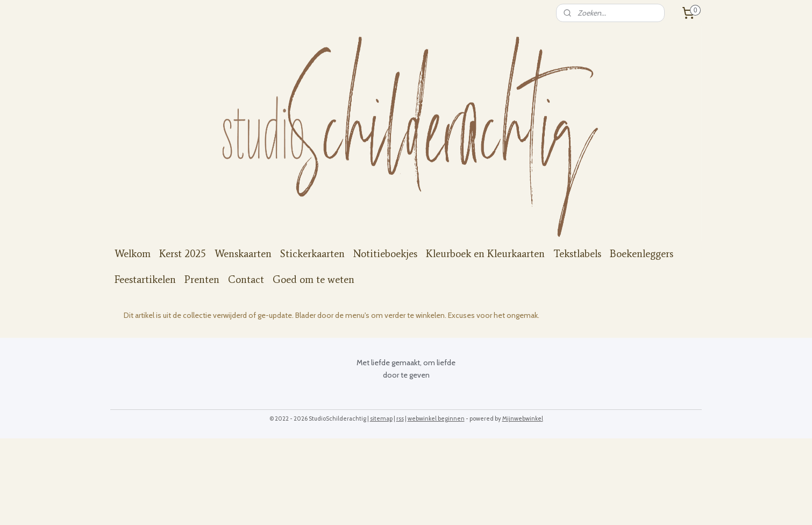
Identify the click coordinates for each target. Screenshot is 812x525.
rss (400, 418)
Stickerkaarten (312, 254)
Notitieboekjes (385, 254)
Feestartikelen (145, 279)
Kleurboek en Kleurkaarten (485, 254)
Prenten (202, 279)
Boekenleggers (642, 254)
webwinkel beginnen (436, 418)
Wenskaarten (243, 254)
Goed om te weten (314, 279)
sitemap (381, 418)
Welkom (133, 254)
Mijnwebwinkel (523, 418)
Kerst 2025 (183, 254)
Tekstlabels (577, 254)
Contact (246, 279)
